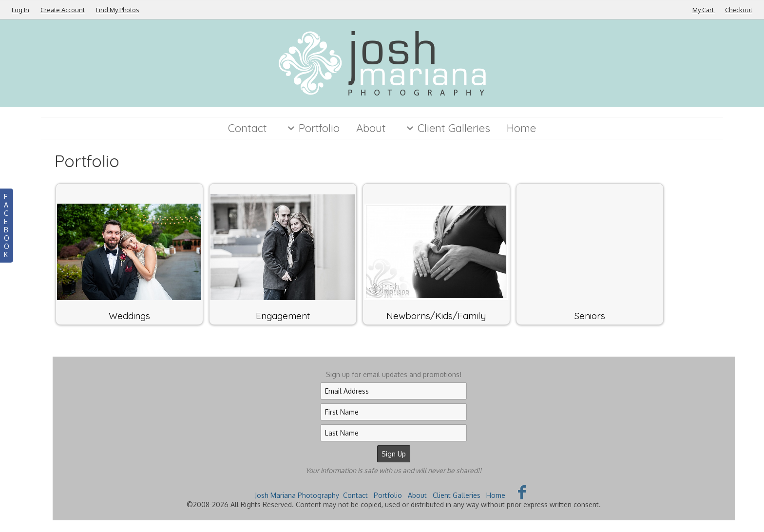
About (371, 128)
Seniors (590, 316)
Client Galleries (446, 128)
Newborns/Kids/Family (436, 316)
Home (521, 128)
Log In (20, 10)
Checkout (739, 10)
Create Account (63, 10)
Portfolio (312, 128)
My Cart (704, 10)
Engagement (283, 316)
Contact (248, 128)
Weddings (129, 316)
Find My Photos (118, 10)
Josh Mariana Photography (297, 495)
